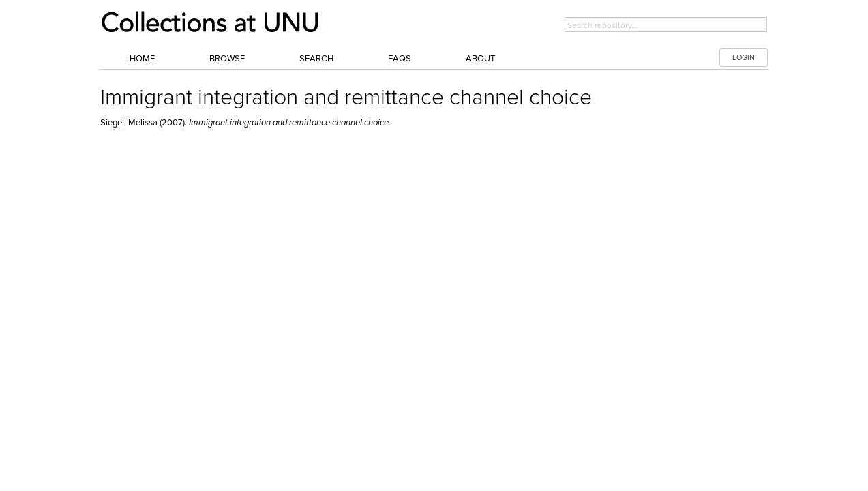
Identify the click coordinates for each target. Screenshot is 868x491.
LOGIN (744, 58)
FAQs (400, 59)
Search (316, 59)
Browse (227, 59)
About (480, 59)
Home (142, 59)
